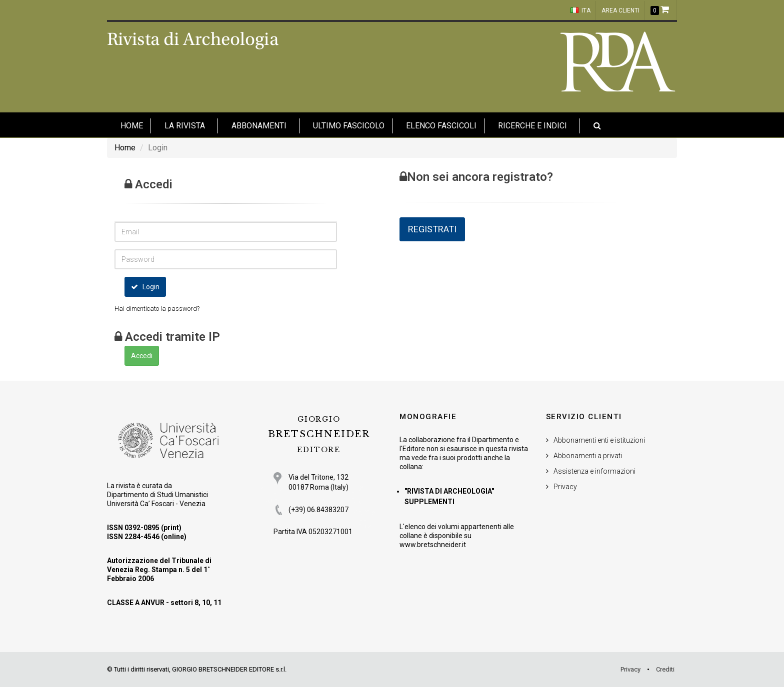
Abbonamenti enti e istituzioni (599, 440)
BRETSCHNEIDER (319, 434)
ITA (580, 10)
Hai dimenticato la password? (157, 309)
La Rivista (185, 126)
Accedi (142, 356)
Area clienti (620, 10)
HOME (132, 126)
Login (145, 287)
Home (125, 148)
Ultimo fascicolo (349, 126)
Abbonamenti (259, 126)
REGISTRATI (432, 229)
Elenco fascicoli (441, 126)
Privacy (565, 487)
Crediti (665, 669)
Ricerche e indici (532, 126)
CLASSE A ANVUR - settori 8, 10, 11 (164, 603)
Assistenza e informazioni (594, 471)
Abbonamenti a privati (588, 456)
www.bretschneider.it (433, 545)
